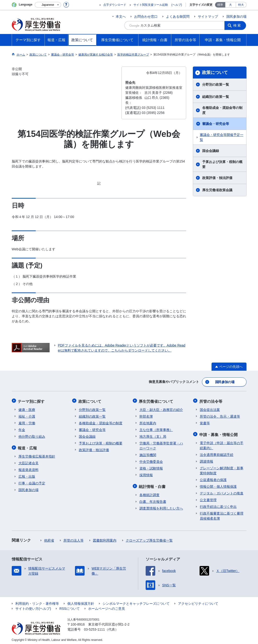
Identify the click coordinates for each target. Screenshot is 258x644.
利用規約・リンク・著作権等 (37, 601)
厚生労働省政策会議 (217, 190)
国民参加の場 (236, 17)
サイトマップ (208, 17)
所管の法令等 (211, 400)
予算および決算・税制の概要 (222, 164)
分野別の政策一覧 (216, 84)
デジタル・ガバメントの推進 (222, 491)
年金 (22, 428)
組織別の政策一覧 (216, 97)
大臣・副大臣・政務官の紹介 (161, 408)
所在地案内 (148, 422)
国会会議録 (211, 151)
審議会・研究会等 (216, 124)
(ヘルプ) (177, 5)
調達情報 (206, 459)
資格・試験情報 (151, 467)
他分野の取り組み (32, 435)
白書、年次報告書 (153, 499)
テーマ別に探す (32, 400)
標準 (220, 5)
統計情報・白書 (153, 485)
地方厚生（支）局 (153, 435)
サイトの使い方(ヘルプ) (33, 606)
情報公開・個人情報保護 (218, 484)
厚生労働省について (157, 400)
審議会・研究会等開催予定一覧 (222, 137)
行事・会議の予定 (32, 481)
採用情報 (146, 474)
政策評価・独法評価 (217, 178)
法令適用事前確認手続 (217, 453)
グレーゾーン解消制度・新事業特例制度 (222, 468)
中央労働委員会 (151, 460)
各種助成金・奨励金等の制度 (222, 110)
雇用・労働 (27, 422)
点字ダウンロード (115, 5)
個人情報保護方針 (81, 601)
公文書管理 (208, 498)
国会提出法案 (210, 408)
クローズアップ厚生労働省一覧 (149, 538)
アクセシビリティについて (198, 601)
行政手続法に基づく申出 (218, 504)
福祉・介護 (27, 415)
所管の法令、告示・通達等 (220, 415)
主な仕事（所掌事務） (156, 428)
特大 (241, 5)
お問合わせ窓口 (146, 17)
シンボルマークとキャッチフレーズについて (136, 601)
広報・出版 (27, 474)
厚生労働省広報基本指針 (37, 454)
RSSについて (70, 606)
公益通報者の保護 (213, 478)
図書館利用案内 (105, 538)
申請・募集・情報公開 (219, 433)
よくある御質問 (178, 17)
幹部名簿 (146, 415)
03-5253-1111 (95, 627)
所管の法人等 (74, 538)
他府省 (49, 538)
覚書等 (205, 422)
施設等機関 (148, 454)
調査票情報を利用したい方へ (161, 506)
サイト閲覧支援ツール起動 (151, 5)
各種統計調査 (149, 493)
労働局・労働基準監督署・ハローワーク (161, 444)
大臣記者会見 (29, 461)
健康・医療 (27, 408)
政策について (215, 73)
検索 (238, 25)
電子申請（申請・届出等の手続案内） (222, 443)
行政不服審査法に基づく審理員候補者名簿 (222, 514)
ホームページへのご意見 (107, 606)
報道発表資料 (29, 468)
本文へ (121, 17)
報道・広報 (28, 446)
